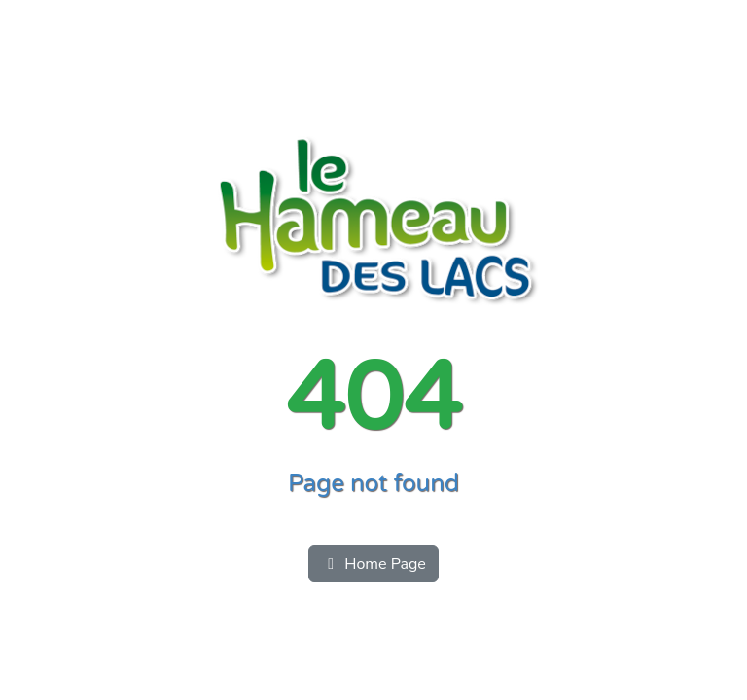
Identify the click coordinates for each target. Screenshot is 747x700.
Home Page (373, 564)
